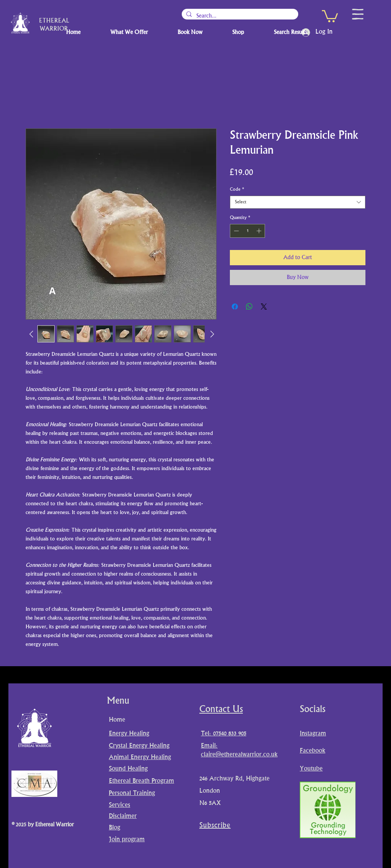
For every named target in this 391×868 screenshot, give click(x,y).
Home (117, 720)
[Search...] (239, 16)
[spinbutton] (248, 231)
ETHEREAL (54, 21)
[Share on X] (264, 307)
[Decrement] (236, 231)
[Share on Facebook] (235, 307)
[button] (330, 15)
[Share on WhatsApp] (249, 307)
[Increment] (260, 231)
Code (237, 189)
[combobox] (298, 202)
